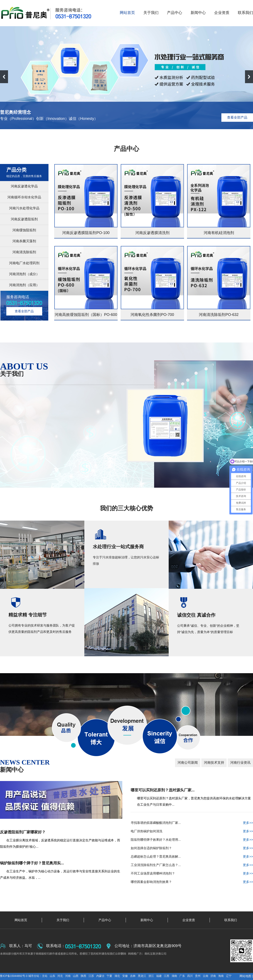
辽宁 (229, 976)
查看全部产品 (237, 117)
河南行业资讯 (240, 763)
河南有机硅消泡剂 (219, 233)
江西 (167, 976)
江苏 (91, 976)
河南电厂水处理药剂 (24, 263)
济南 (213, 976)
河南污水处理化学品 (24, 208)
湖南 (174, 976)
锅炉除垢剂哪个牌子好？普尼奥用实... (32, 863)
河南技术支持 (214, 763)
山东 (52, 976)
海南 (221, 976)
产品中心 (126, 149)
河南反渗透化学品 (24, 186)
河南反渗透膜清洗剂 (152, 233)
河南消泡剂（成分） (24, 274)
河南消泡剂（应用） (24, 285)
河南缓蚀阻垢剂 (24, 230)
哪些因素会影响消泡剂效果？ (192, 882)
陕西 (83, 976)
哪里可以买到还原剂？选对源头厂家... (163, 790)
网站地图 (245, 976)
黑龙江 (142, 976)
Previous (4, 77)
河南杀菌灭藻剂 (24, 241)
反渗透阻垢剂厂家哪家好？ (23, 832)
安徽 (125, 976)
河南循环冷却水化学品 (24, 197)
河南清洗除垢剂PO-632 (219, 315)
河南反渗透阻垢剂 (24, 219)
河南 (68, 976)
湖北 (117, 976)
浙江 (151, 976)
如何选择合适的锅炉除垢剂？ (192, 848)
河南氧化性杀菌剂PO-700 (152, 315)
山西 (76, 976)
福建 (159, 976)
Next (249, 77)
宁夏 (109, 976)
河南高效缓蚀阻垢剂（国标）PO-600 (86, 315)
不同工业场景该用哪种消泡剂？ (192, 873)
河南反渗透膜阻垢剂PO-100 (86, 233)
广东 (182, 976)
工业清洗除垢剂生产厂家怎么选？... (192, 865)
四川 (190, 976)
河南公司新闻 (188, 763)
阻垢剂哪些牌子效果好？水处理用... (192, 840)
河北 (60, 976)
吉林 (133, 976)
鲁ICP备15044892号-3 (14, 976)
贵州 (198, 976)
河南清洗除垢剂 (24, 252)
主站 (45, 976)
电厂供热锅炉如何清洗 (192, 831)
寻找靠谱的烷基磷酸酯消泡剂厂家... (192, 823)
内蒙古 (100, 976)
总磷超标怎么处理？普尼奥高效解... (192, 857)
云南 (206, 976)
